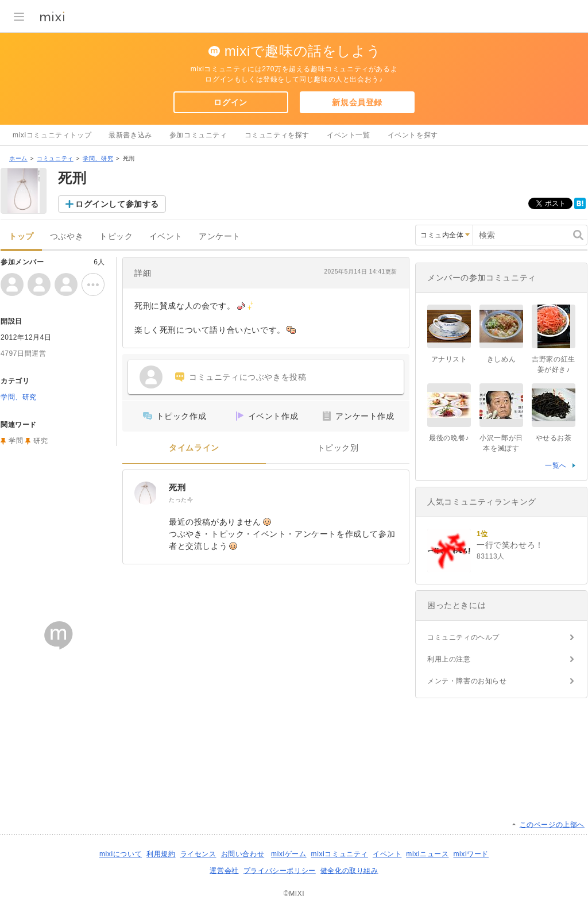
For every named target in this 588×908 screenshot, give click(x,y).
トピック (116, 236)
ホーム (18, 158)
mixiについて (121, 854)
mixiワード (471, 854)
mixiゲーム (289, 854)
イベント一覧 (349, 135)
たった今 (181, 500)
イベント (166, 236)
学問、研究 (98, 158)
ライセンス (198, 854)
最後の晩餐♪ (449, 438)
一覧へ (556, 465)
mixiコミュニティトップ (52, 135)
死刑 (177, 487)
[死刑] (146, 493)
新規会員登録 (357, 102)
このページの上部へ (552, 825)
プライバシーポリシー (280, 871)
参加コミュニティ (198, 135)
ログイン (230, 102)
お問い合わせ (243, 854)
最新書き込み (130, 135)
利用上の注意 (449, 659)
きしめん (501, 359)
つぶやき (67, 236)
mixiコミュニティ (340, 854)
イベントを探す (413, 135)
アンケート (220, 236)
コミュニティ (55, 158)
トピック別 (338, 448)
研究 (40, 441)
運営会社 (224, 871)
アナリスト (449, 359)
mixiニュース (427, 854)
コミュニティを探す (277, 135)
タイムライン (194, 448)
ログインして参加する (117, 204)
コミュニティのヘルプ (463, 637)
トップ (21, 236)
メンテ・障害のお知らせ (467, 681)
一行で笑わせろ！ (510, 545)
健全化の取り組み (349, 871)
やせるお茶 (554, 438)
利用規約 (161, 854)
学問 (16, 441)
